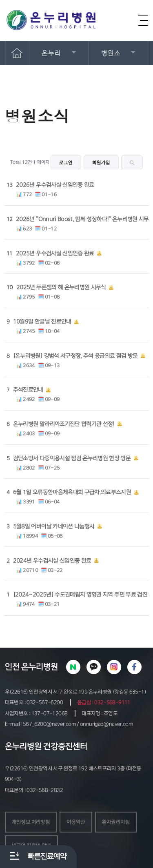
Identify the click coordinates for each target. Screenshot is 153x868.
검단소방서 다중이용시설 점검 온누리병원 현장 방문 (72, 458)
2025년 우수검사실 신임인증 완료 (55, 253)
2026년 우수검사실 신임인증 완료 (55, 185)
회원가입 (101, 163)
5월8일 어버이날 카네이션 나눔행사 (54, 526)
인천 (12, 667)
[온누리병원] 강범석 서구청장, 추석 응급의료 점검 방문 (75, 356)
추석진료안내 (28, 390)
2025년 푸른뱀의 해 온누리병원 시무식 (61, 287)
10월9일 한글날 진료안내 (42, 322)
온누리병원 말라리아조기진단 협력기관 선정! (64, 424)
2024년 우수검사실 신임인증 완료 (52, 561)
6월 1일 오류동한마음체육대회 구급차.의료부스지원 (72, 492)
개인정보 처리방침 (31, 822)
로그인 (66, 163)
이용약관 (76, 822)
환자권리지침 (116, 822)
